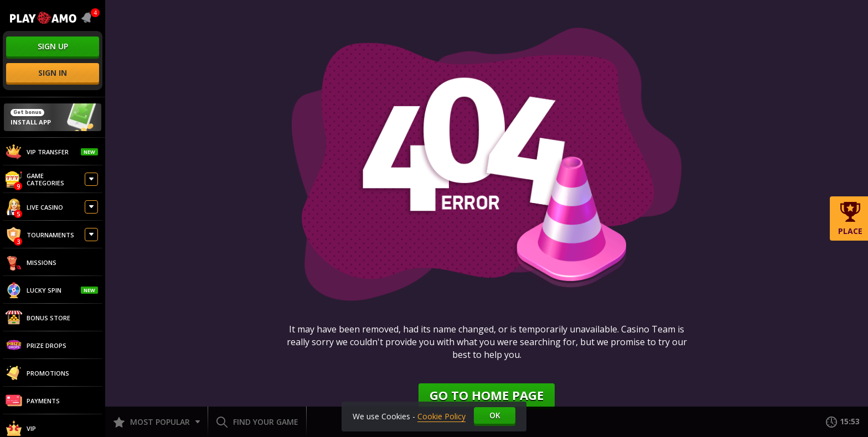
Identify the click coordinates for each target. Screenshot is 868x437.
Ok (495, 415)
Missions (31, 262)
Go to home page (487, 395)
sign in (53, 73)
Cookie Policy (441, 416)
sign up (53, 46)
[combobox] (89, 18)
